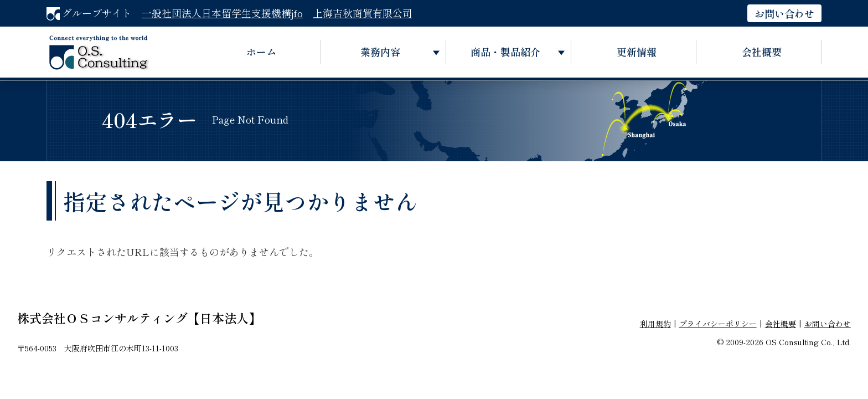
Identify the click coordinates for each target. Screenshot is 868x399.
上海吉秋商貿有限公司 (363, 13)
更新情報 (637, 52)
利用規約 (655, 324)
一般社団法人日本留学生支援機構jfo (222, 13)
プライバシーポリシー (718, 324)
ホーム (261, 52)
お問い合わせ (784, 13)
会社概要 (762, 52)
